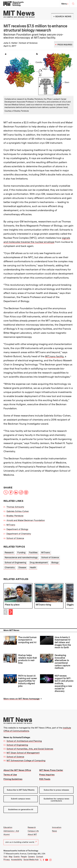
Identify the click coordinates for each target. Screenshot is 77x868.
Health (33, 567)
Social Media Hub (31, 860)
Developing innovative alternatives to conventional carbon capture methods (62, 662)
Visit (5, 857)
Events (17, 857)
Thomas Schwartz (15, 507)
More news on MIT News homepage (22, 699)
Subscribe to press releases (56, 790)
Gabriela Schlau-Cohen (18, 511)
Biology (55, 563)
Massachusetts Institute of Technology (21, 851)
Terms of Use (10, 775)
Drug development (39, 563)
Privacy (7, 860)
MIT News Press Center (51, 770)
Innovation (57, 827)
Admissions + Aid (11, 831)
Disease (22, 567)
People (24, 857)
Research (9, 552)
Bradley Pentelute (15, 516)
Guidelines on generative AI (21, 809)
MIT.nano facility (54, 356)
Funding (21, 552)
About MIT (32, 834)
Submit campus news (21, 799)
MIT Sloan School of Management (23, 753)
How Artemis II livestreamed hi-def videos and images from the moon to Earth (63, 642)
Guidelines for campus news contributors (56, 800)
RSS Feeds (45, 779)
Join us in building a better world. (21, 842)
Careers (31, 857)
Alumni (7, 834)
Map (11, 857)
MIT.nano (11, 525)
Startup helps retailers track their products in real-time (28, 659)
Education (8, 827)
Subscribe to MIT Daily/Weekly (21, 790)
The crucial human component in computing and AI (27, 640)
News (54, 831)
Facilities (33, 552)
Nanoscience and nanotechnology (21, 557)
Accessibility (17, 860)
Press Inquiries (47, 775)
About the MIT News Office (17, 770)
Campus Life (33, 831)
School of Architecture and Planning (24, 741)
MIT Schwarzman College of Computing (26, 761)
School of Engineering (15, 563)
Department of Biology (17, 529)
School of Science (15, 538)
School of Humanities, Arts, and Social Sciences (30, 749)
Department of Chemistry (19, 534)
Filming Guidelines (13, 779)
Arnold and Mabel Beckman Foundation (26, 520)
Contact (40, 857)
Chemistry (10, 567)
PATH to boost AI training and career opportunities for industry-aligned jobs (28, 681)
